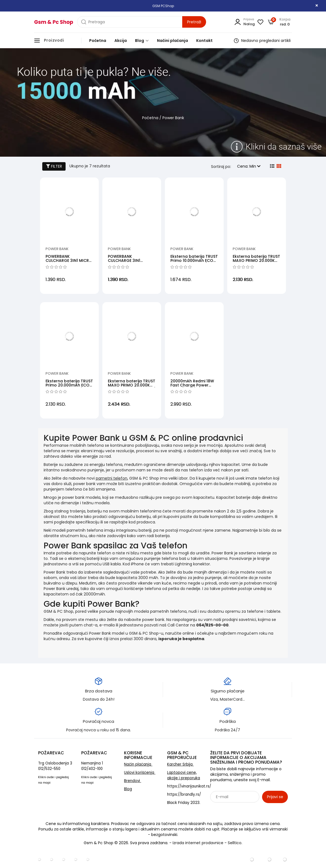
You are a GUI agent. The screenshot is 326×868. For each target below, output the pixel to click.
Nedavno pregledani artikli (262, 41)
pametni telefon (112, 478)
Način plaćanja (138, 764)
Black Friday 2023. (184, 803)
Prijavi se (275, 797)
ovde (50, 777)
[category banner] (163, 104)
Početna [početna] (150, 118)
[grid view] (278, 166)
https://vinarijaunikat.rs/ (189, 786)
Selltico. (235, 843)
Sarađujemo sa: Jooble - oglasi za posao (244, 809)
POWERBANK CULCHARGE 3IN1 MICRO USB (69, 261)
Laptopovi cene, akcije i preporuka (184, 775)
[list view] (272, 166)
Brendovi (133, 781)
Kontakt (204, 41)
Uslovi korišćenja (140, 773)
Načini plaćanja (172, 41)
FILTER (54, 166)
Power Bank (57, 249)
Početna (98, 41)
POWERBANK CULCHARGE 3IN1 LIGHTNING (124, 261)
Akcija (121, 41)
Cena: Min (249, 166)
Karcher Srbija (180, 764)
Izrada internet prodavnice (198, 843)
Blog (142, 41)
